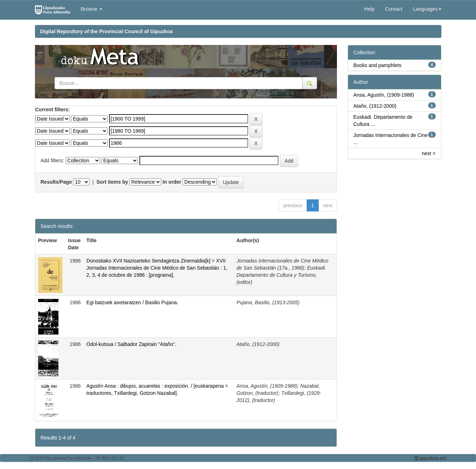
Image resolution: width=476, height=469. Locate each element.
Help (369, 9)
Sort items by (112, 182)
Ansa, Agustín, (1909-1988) (384, 95)
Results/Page (56, 182)
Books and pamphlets (377, 65)
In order (172, 182)
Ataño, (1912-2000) (375, 106)
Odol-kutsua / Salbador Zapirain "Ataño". (131, 344)
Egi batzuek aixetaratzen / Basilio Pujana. (132, 302)
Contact (394, 9)
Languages (427, 9)
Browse (92, 9)
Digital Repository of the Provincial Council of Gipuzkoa (107, 31)
